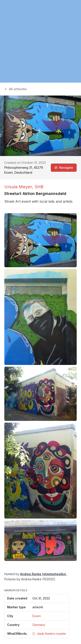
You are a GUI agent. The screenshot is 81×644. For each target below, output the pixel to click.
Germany (39, 625)
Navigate (64, 168)
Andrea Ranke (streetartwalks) (44, 574)
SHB (39, 187)
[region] (40, 41)
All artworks (16, 89)
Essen (37, 616)
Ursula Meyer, (19, 187)
